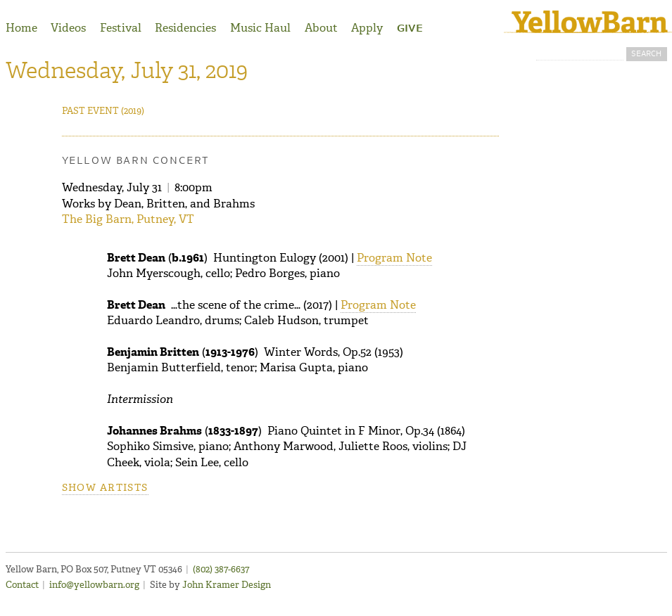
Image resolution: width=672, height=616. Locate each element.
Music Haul (260, 28)
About (321, 28)
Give (410, 29)
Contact (22, 585)
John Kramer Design (227, 585)
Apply (367, 28)
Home (21, 28)
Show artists (105, 488)
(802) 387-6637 (221, 569)
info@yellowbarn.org (94, 585)
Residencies (185, 28)
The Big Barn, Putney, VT (128, 219)
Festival (121, 28)
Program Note (394, 258)
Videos (68, 28)
